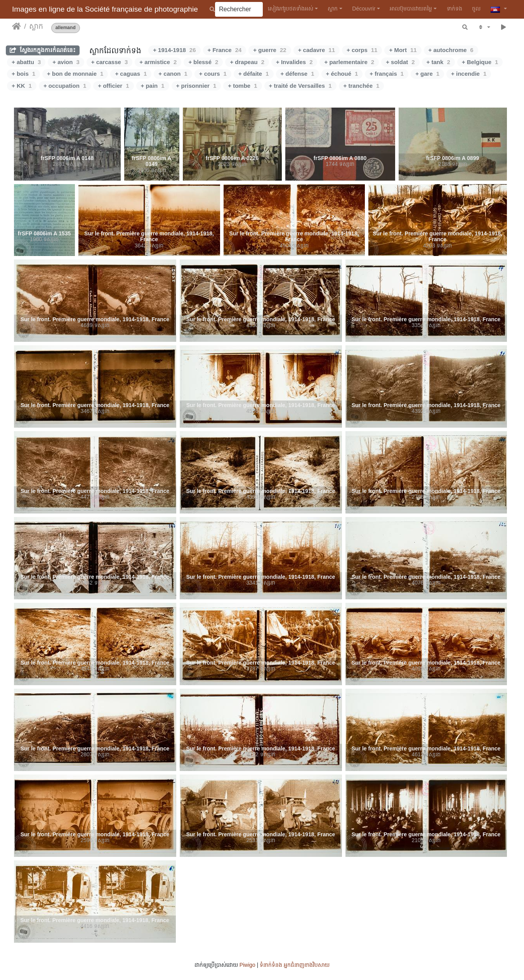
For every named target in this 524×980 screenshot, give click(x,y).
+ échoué (342, 74)
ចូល (476, 9)
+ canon (173, 74)
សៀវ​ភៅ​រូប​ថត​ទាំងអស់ (291, 9)
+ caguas (131, 74)
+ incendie (469, 74)
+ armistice (158, 62)
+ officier (113, 86)
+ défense (298, 74)
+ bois (23, 74)
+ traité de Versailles (300, 86)
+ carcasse (110, 62)
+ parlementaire (349, 62)
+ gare (427, 74)
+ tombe (242, 86)
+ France (225, 50)
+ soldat (400, 62)
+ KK (22, 86)
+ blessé (203, 62)
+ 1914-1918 (174, 50)
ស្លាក (333, 9)
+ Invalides (294, 62)
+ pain (153, 86)
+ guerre (270, 50)
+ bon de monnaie (75, 74)
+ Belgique (480, 62)
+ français (387, 74)
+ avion (66, 62)
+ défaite (254, 74)
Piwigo (247, 965)
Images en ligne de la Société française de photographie (105, 9)
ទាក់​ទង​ (455, 9)
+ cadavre (317, 50)
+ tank (438, 62)
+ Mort (403, 50)
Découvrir (364, 9)
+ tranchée (362, 86)
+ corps (362, 50)
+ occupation (65, 86)
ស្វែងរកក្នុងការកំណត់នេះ (43, 50)
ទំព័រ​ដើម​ (16, 26)
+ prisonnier (196, 86)
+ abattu (26, 62)
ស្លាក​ (36, 26)
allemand (66, 28)
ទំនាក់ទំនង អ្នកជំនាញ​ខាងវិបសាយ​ (295, 965)
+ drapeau (247, 62)
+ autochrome (451, 50)
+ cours (213, 74)
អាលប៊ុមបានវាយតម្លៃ (411, 9)
